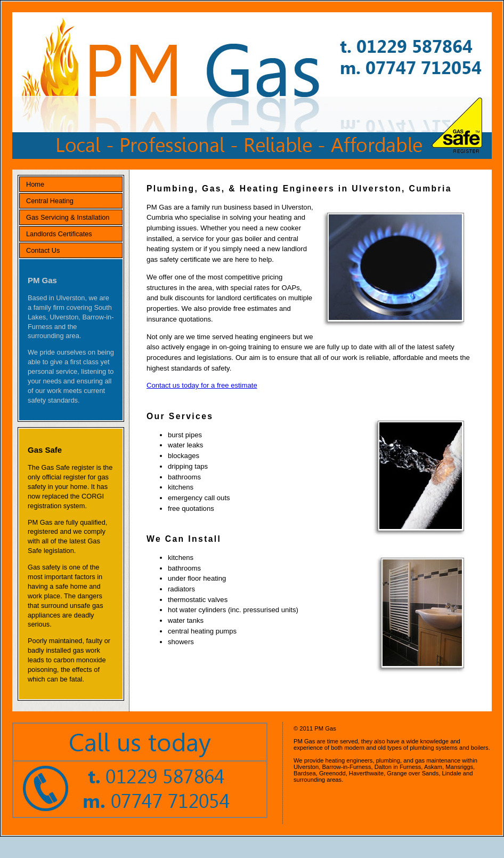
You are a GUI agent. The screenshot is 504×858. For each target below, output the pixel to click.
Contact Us (43, 250)
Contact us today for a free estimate (202, 385)
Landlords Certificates (59, 234)
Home (35, 184)
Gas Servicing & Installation (68, 217)
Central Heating (50, 201)
